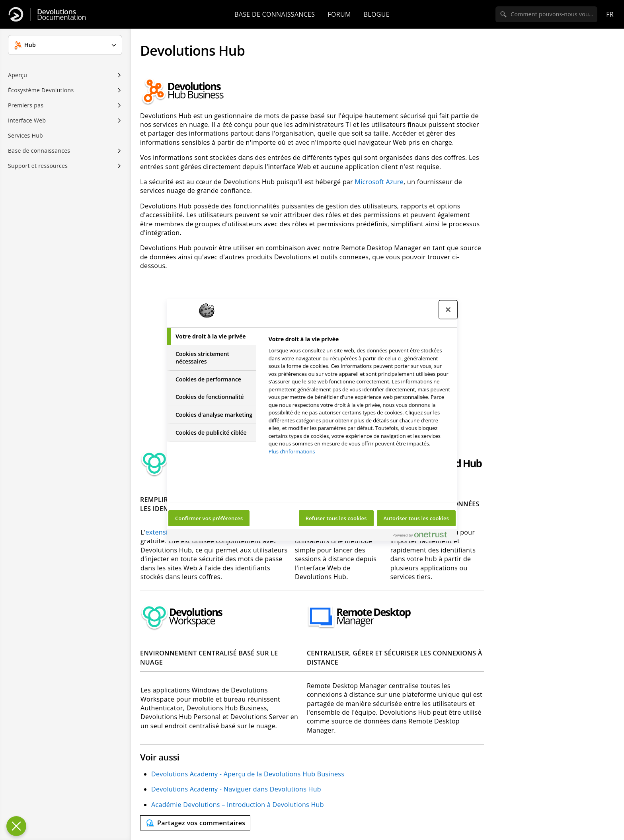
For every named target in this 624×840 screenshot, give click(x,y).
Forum (339, 14)
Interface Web (27, 120)
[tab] (211, 336)
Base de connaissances (275, 14)
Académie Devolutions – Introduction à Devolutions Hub (238, 805)
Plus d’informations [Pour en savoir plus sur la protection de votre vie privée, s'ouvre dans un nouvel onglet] (292, 451)
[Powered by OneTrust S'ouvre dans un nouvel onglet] (423, 536)
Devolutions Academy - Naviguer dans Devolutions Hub (236, 789)
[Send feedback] (195, 823)
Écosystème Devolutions (41, 90)
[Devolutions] (16, 14)
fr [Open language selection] (610, 14)
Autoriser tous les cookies (416, 518)
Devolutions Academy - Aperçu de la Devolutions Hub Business (248, 774)
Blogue (377, 14)
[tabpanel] (360, 398)
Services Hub (25, 135)
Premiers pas (26, 105)
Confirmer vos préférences (209, 518)
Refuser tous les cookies (336, 518)
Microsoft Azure (379, 182)
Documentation (61, 15)
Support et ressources (38, 166)
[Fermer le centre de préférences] (448, 310)
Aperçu (18, 75)
